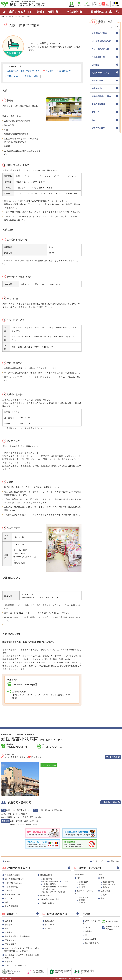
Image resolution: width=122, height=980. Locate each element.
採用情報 (49, 929)
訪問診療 (9, 891)
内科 (79, 878)
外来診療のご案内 (109, 802)
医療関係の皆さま (57, 914)
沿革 (7, 929)
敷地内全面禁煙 (11, 906)
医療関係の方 (99, 12)
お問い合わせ (114, 861)
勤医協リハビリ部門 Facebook (113, 928)
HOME (8, 861)
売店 (7, 902)
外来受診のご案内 (12, 875)
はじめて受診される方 (14, 879)
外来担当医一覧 (11, 887)
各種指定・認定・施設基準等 (17, 936)
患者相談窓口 (46, 895)
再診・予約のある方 (13, 883)
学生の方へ (50, 925)
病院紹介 (72, 12)
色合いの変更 (116, 5)
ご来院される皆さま (19, 868)
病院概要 (9, 925)
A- (100, 4)
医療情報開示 (10, 944)
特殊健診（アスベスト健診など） (54, 892)
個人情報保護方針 (93, 943)
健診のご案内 (46, 875)
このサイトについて (7, 979)
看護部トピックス (109, 885)
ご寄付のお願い (47, 903)
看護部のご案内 (108, 882)
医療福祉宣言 (10, 940)
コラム (88, 927)
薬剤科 (105, 895)
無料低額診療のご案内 (50, 899)
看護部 (104, 878)
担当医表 (82, 887)
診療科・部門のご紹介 (92, 868)
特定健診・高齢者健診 (50, 881)
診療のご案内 (84, 882)
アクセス (79, 5)
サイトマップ (88, 5)
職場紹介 (106, 887)
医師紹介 (82, 885)
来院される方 (18, 12)
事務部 (104, 898)
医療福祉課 (50, 921)
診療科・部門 (46, 12)
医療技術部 (105, 891)
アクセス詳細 (112, 757)
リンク (88, 935)
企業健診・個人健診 (49, 884)
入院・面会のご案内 (13, 894)
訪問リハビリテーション (15, 965)
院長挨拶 (9, 921)
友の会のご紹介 (112, 922)
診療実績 (9, 932)
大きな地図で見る (49, 765)
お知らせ (89, 931)
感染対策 (9, 962)
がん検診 (65, 881)
